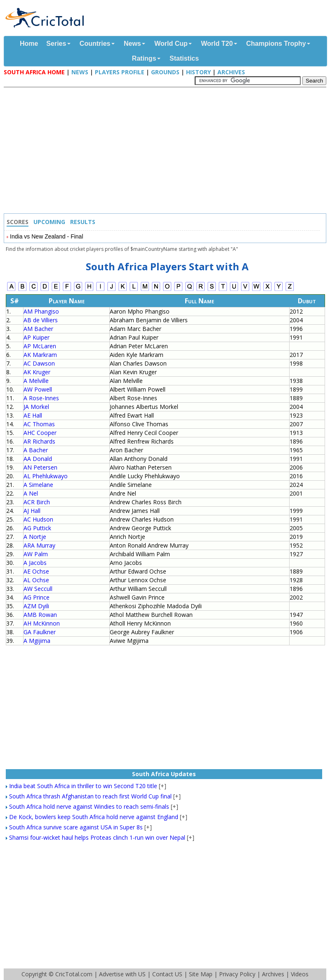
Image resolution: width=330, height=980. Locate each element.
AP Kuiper (37, 337)
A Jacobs (35, 563)
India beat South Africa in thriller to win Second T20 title (83, 786)
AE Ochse (36, 571)
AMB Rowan (40, 615)
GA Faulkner (40, 632)
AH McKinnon (42, 623)
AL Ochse (36, 580)
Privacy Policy (237, 974)
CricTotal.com (74, 974)
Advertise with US (122, 974)
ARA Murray (39, 545)
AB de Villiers (41, 320)
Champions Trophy (276, 44)
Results (83, 222)
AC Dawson (39, 363)
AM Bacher (38, 329)
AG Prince (37, 597)
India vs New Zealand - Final (46, 236)
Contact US (167, 974)
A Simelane (38, 485)
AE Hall (33, 415)
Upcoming (49, 222)
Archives (231, 72)
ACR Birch (37, 502)
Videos (300, 974)
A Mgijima (37, 641)
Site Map (201, 974)
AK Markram (40, 355)
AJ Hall (32, 511)
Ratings (144, 58)
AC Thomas (39, 424)
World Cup (171, 44)
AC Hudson (38, 519)
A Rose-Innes (41, 398)
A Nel (31, 493)
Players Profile (120, 72)
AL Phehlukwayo (46, 476)
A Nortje (35, 537)
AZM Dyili (36, 606)
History (198, 72)
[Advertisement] (167, 151)
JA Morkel (36, 407)
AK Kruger (37, 372)
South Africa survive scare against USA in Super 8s (76, 827)
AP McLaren (40, 346)
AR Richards (39, 441)
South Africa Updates (164, 774)
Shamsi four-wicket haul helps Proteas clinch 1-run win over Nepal (97, 837)
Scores (18, 222)
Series (56, 44)
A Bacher (36, 450)
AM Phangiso (41, 311)
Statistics (184, 58)
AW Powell (38, 389)
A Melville (36, 381)
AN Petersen (40, 467)
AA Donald (38, 459)
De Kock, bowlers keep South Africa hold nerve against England (94, 817)
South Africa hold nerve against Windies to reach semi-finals (89, 806)
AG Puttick (37, 528)
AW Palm (36, 554)
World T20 (217, 44)
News (132, 44)
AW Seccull (38, 589)
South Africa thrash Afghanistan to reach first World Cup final (90, 796)
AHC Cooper (40, 433)
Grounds (165, 72)
